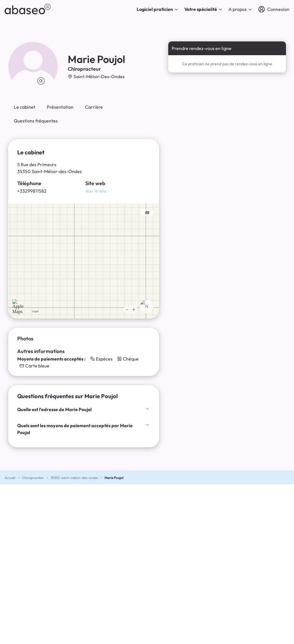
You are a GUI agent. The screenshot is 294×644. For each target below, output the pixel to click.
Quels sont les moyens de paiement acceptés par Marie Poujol (84, 429)
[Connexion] (274, 9)
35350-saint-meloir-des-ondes (74, 478)
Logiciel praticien (158, 9)
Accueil (10, 478)
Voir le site (96, 191)
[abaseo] (28, 9)
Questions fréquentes (36, 121)
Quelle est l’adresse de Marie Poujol (84, 409)
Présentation (60, 107)
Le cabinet (25, 107)
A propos (240, 9)
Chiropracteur (33, 478)
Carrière (94, 107)
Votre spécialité (204, 9)
